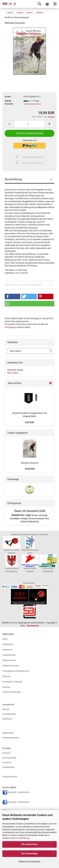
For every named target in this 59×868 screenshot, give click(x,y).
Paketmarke (8, 644)
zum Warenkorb (9, 758)
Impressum (7, 650)
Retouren (6, 676)
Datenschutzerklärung (19, 838)
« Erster (10, 13)
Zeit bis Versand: (9, 102)
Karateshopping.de (11, 738)
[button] (13, 296)
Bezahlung (7, 719)
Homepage (10, 327)
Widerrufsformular (11, 666)
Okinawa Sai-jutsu (30, 463)
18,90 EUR (30, 469)
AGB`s (5, 639)
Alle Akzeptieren (29, 844)
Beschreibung (13, 179)
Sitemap (6, 687)
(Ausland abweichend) (32, 104)
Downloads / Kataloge (12, 682)
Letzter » (40, 13)
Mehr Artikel (13, 373)
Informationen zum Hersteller (23, 285)
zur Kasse (7, 762)
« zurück (20, 13)
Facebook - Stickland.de (19, 802)
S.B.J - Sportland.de (29, 626)
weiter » (30, 13)
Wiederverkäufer (10, 777)
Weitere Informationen (30, 862)
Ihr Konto (6, 753)
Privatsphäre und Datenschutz (16, 671)
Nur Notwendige (29, 854)
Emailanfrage (8, 767)
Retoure (6, 709)
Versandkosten (9, 655)
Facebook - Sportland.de (19, 792)
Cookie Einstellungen (12, 692)
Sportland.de (8, 733)
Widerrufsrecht (9, 660)
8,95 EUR (30, 422)
